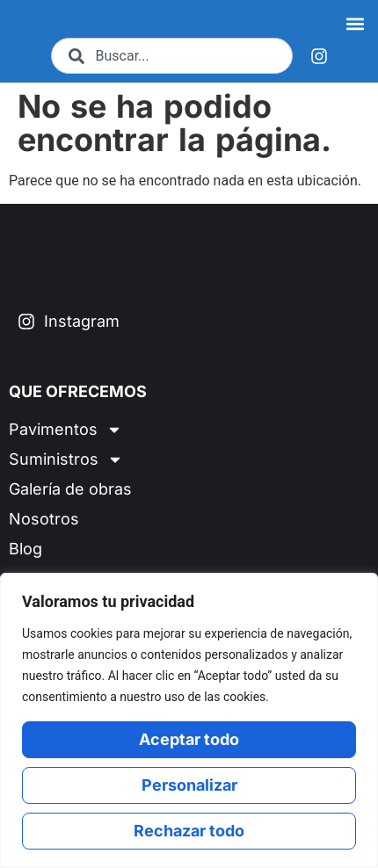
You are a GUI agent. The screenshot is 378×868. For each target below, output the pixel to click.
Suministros (66, 474)
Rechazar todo (189, 831)
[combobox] (172, 63)
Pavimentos (65, 445)
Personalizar (189, 785)
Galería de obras (70, 504)
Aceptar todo (189, 739)
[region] (189, 720)
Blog (25, 564)
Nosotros (44, 534)
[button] (355, 27)
